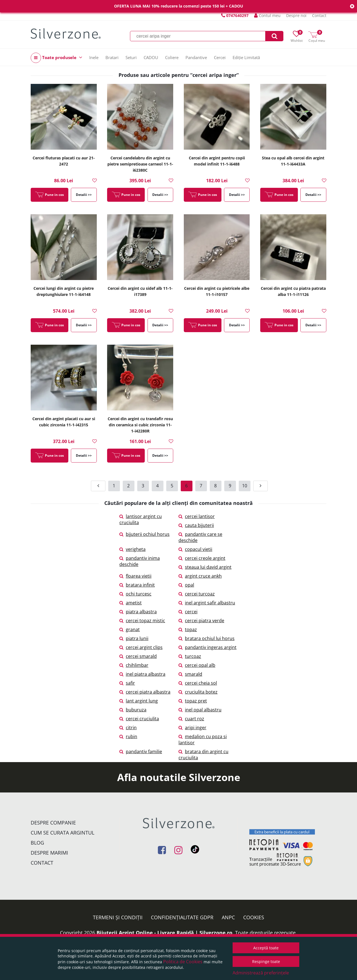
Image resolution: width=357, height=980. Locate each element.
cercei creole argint (202, 558)
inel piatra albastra (142, 674)
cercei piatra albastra (145, 692)
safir (127, 683)
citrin (128, 728)
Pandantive (196, 57)
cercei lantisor (197, 516)
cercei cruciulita (139, 719)
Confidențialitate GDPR (182, 917)
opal (186, 585)
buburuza (133, 710)
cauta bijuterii (196, 525)
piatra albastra (138, 612)
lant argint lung (139, 701)
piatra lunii (134, 638)
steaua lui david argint (205, 567)
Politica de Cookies (183, 962)
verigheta (132, 549)
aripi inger (192, 728)
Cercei (220, 57)
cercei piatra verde (201, 621)
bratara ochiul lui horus (207, 638)
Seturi (131, 57)
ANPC (228, 917)
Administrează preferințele (261, 973)
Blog (37, 843)
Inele (94, 57)
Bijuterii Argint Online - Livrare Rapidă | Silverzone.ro (164, 933)
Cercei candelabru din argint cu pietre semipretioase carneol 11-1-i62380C (140, 164)
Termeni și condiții (118, 917)
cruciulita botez (198, 692)
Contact (319, 15)
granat (130, 629)
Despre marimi (49, 853)
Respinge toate (266, 961)
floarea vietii (135, 576)
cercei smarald (138, 656)
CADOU (151, 57)
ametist (131, 603)
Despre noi (296, 15)
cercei (188, 612)
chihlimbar (134, 665)
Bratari (112, 57)
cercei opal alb (197, 665)
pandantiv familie (141, 752)
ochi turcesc (135, 594)
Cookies (254, 917)
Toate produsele (56, 58)
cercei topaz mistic (142, 621)
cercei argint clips (141, 647)
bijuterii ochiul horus (144, 534)
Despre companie (53, 823)
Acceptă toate (266, 948)
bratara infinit (137, 585)
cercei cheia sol (198, 683)
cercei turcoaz (197, 594)
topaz (188, 629)
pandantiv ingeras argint (208, 647)
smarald (190, 674)
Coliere (172, 57)
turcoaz (190, 656)
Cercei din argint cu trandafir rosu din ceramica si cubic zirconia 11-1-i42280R (140, 425)
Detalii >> (84, 195)
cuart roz (191, 719)
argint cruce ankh (200, 576)
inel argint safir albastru (207, 603)
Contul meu (267, 15)
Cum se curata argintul (62, 833)
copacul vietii (195, 549)
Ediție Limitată (246, 57)
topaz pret (193, 701)
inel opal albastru (200, 710)
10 (245, 486)
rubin (128, 736)
